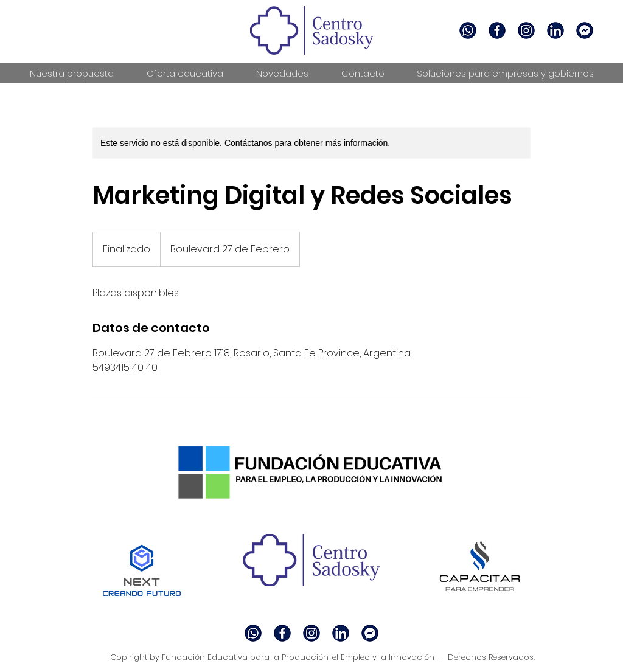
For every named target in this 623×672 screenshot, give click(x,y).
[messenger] (585, 30)
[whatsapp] (468, 30)
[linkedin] (555, 30)
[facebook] (526, 30)
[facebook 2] (497, 30)
